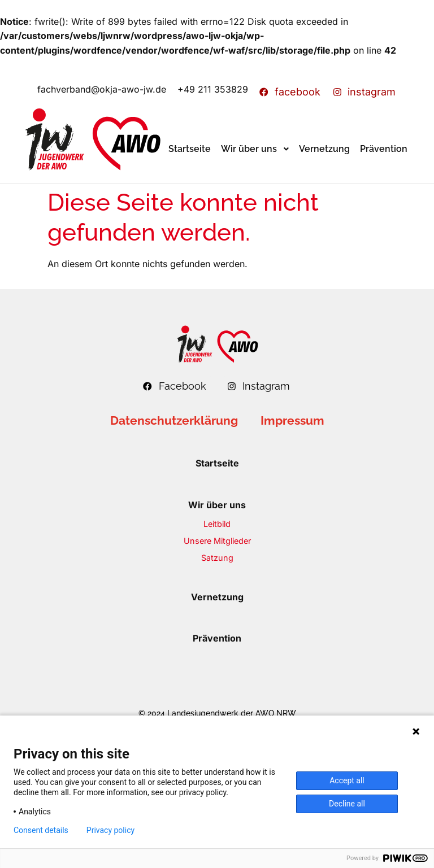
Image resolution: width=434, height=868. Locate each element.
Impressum (292, 420)
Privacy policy (110, 830)
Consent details (41, 830)
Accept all (347, 780)
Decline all (347, 804)
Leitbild (217, 524)
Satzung (217, 558)
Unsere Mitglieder (217, 541)
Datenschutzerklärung (174, 420)
